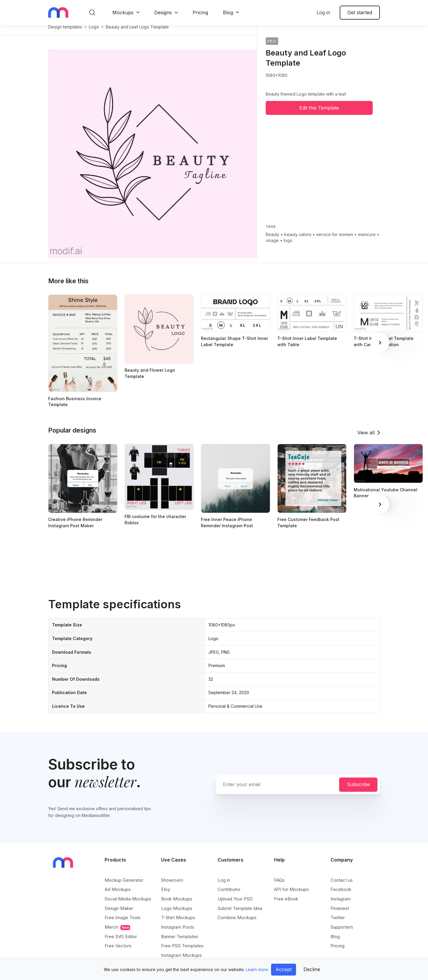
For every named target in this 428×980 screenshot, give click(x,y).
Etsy (166, 896)
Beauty (273, 241)
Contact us (342, 886)
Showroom (172, 886)
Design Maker (119, 915)
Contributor (229, 896)
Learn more (257, 969)
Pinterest (340, 915)
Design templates (65, 33)
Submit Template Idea (240, 915)
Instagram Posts (178, 933)
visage (272, 247)
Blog (228, 12)
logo (94, 33)
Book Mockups (177, 905)
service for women (335, 241)
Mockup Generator (124, 886)
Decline (312, 969)
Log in (323, 12)
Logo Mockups (177, 915)
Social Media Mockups (128, 905)
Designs (163, 12)
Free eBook (286, 905)
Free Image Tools (123, 924)
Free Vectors (118, 952)
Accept (284, 969)
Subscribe (358, 791)
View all (366, 439)
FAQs (279, 886)
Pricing (200, 12)
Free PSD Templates (182, 952)
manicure (367, 241)
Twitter (338, 924)
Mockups (123, 12)
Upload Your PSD (235, 905)
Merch (117, 933)
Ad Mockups (118, 896)
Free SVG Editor (121, 943)
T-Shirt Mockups (178, 924)
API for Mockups (291, 896)
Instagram (341, 905)
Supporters (342, 933)
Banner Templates (180, 943)
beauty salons (298, 241)
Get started (360, 12)
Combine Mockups (237, 924)
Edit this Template (319, 114)
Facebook (341, 896)
